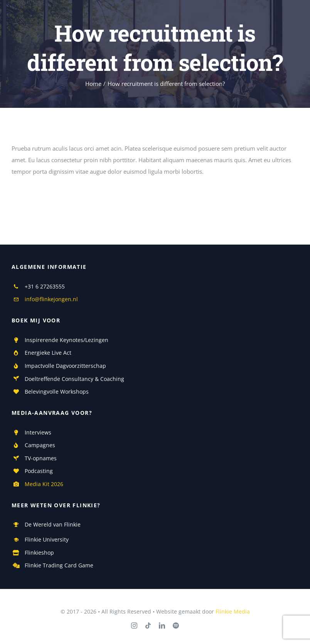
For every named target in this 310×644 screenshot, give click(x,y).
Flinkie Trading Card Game (59, 565)
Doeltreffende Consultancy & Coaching (74, 379)
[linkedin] (162, 626)
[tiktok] (148, 626)
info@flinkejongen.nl (51, 299)
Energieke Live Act (48, 353)
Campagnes (40, 445)
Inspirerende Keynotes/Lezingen (67, 340)
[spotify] (176, 626)
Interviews (38, 432)
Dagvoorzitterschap (80, 366)
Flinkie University (47, 539)
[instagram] (134, 626)
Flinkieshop (39, 553)
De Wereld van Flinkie (53, 524)
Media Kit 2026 (44, 484)
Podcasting (39, 471)
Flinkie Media (233, 611)
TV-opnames (41, 458)
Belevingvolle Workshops (57, 392)
